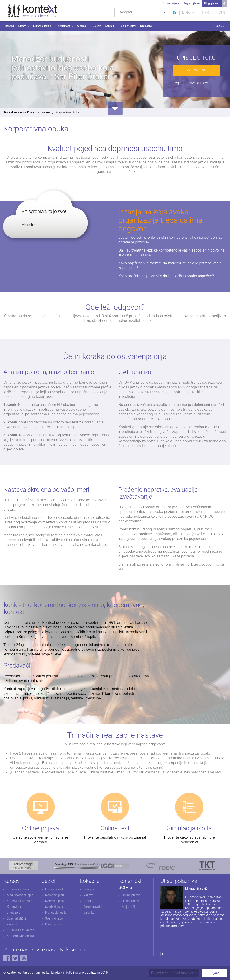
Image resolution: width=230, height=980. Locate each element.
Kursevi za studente (20, 930)
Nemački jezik (55, 895)
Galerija (97, 26)
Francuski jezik (55, 913)
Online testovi (128, 26)
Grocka (88, 901)
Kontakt (111, 26)
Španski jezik (54, 918)
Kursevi (24, 26)
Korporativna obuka (20, 936)
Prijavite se (196, 70)
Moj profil (128, 907)
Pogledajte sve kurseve (191, 83)
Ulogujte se (211, 3)
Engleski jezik (55, 889)
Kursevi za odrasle (19, 901)
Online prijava (171, 3)
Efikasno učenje (43, 26)
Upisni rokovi (131, 901)
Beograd (89, 889)
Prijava (214, 973)
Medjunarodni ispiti (20, 895)
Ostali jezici (53, 924)
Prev (163, 954)
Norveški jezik (55, 901)
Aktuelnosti (65, 26)
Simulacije (146, 26)
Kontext (10, 26)
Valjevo (88, 895)
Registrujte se (191, 3)
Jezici (220, 26)
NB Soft (66, 973)
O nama (83, 26)
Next (158, 954)
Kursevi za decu (18, 889)
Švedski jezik (54, 907)
